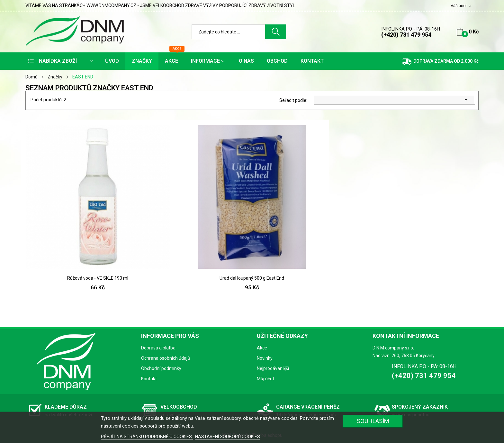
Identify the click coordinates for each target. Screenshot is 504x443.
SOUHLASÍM (373, 421)
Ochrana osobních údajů (166, 358)
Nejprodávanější (273, 368)
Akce (262, 348)
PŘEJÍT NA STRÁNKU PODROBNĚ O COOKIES (147, 437)
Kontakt (149, 379)
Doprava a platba (158, 348)
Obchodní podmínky (161, 368)
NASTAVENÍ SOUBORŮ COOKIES (228, 437)
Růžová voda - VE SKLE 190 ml (98, 278)
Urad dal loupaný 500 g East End (252, 278)
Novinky (265, 358)
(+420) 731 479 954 (406, 35)
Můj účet (265, 379)
